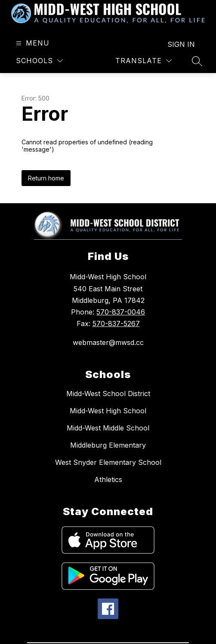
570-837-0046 (121, 312)
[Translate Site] (143, 61)
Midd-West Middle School (108, 428)
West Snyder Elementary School (108, 462)
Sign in (181, 44)
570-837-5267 (116, 324)
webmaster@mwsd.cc (108, 342)
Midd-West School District (108, 394)
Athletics (108, 479)
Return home (46, 178)
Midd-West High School (108, 411)
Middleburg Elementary (108, 445)
